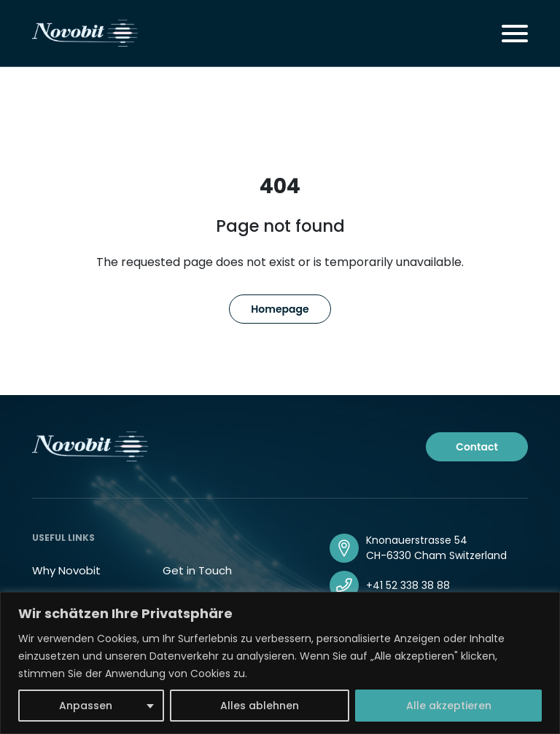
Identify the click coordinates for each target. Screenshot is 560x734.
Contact (477, 447)
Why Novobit (66, 570)
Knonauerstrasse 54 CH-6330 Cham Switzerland (436, 548)
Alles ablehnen (260, 706)
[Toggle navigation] (515, 34)
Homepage (280, 309)
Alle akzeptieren (449, 706)
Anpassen (86, 706)
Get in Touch (197, 570)
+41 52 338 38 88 (408, 585)
